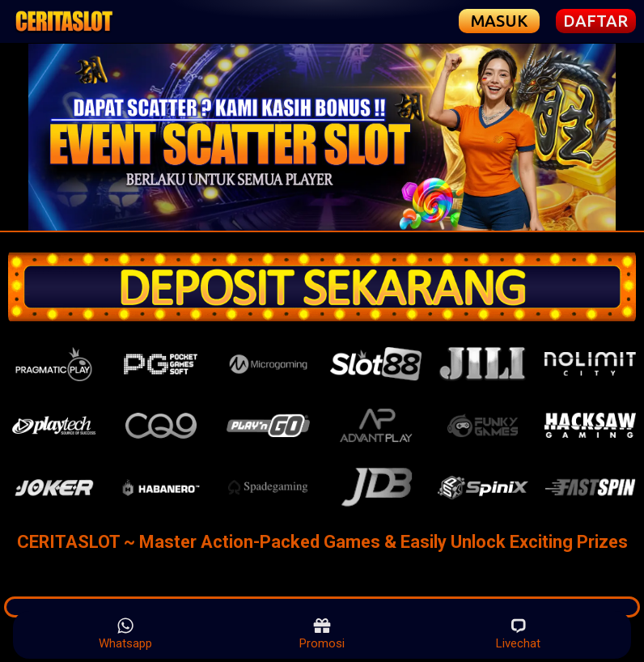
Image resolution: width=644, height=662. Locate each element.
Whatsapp (125, 634)
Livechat (518, 634)
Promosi (322, 634)
